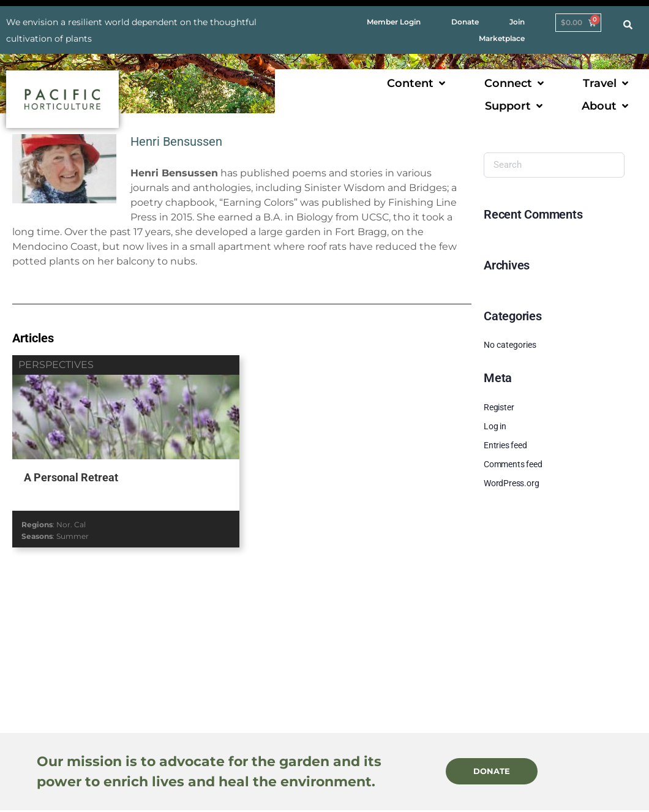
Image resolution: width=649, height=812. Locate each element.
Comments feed (513, 464)
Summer (73, 536)
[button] (417, 84)
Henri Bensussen (176, 141)
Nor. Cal (71, 524)
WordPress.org (511, 483)
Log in (495, 426)
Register (499, 407)
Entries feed (505, 445)
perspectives (56, 365)
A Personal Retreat (71, 477)
